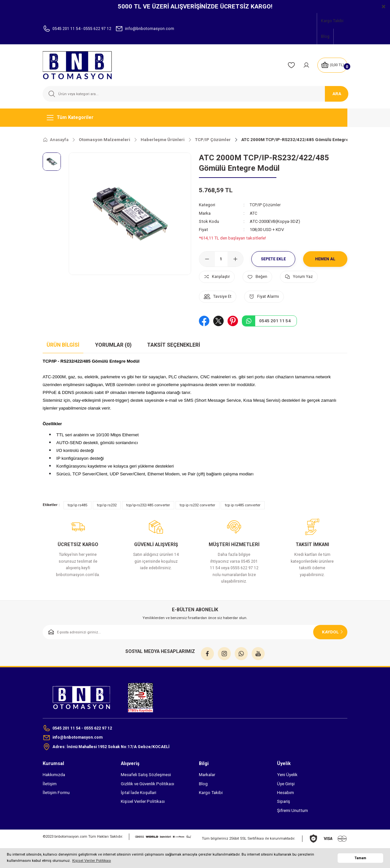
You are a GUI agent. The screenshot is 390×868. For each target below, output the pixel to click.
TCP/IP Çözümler (266, 205)
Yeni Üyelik (287, 776)
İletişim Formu (56, 794)
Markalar (207, 776)
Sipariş (284, 803)
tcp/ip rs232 (107, 505)
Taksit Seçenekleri (174, 345)
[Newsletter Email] (195, 632)
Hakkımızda (54, 776)
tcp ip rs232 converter (197, 505)
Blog (203, 785)
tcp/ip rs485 (77, 505)
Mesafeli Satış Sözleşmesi (146, 776)
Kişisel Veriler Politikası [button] (92, 861)
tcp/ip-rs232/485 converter (148, 505)
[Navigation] (195, 118)
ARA (337, 94)
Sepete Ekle (273, 259)
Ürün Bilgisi (63, 345)
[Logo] (81, 65)
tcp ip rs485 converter (243, 505)
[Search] (195, 94)
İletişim (50, 785)
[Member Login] (305, 65)
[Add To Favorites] (262, 277)
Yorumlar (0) (113, 345)
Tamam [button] (360, 858)
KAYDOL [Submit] (333, 632)
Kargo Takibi (211, 794)
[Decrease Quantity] (207, 259)
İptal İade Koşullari (139, 794)
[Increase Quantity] (235, 259)
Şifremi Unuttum (292, 811)
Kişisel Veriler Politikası (143, 803)
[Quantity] (221, 259)
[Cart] (332, 65)
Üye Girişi (286, 785)
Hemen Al (325, 259)
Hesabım (286, 794)
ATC (254, 213)
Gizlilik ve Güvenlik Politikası (147, 785)
